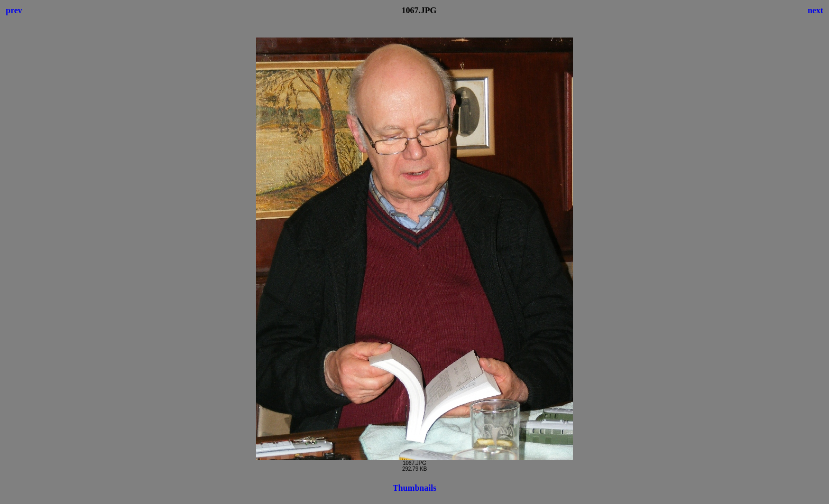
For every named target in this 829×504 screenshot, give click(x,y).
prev (14, 10)
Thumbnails (415, 488)
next (816, 10)
